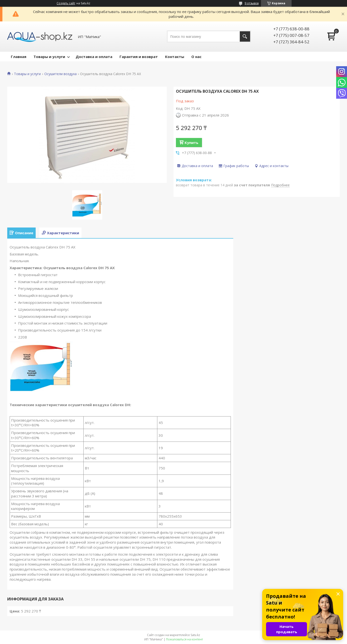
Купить (191, 143)
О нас (196, 57)
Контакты (175, 57)
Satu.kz (195, 635)
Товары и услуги (49, 57)
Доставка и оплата (94, 57)
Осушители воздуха (60, 74)
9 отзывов (252, 3)
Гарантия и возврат (139, 57)
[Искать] (245, 36)
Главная (19, 57)
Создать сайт (66, 3)
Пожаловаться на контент (184, 639)
